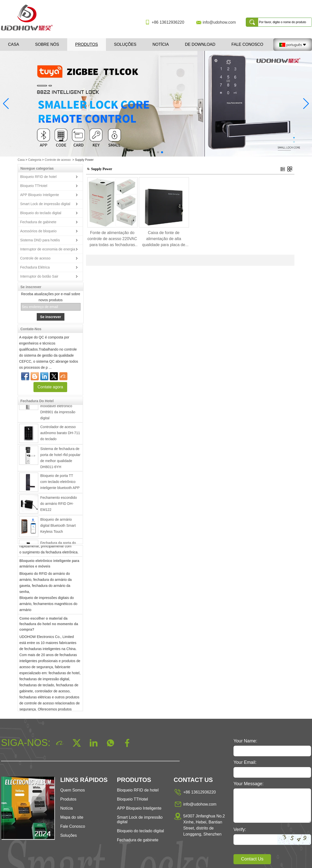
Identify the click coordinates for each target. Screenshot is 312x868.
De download (200, 44)
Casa (14, 44)
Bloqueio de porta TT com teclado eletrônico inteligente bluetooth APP (60, 482)
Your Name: (245, 741)
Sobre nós (47, 44)
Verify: (240, 829)
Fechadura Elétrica (35, 267)
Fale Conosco (247, 44)
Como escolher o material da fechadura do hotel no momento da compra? (49, 625)
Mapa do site (72, 817)
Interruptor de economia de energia (48, 249)
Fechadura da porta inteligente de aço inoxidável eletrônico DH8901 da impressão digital (58, 407)
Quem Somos (72, 790)
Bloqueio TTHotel (34, 186)
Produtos (87, 44)
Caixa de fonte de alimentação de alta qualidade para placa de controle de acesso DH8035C (164, 239)
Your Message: (248, 784)
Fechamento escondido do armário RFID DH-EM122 (59, 504)
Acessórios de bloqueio (38, 231)
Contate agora (50, 387)
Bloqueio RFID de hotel (38, 177)
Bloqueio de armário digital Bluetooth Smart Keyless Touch (58, 526)
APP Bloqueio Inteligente (40, 195)
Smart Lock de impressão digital (45, 204)
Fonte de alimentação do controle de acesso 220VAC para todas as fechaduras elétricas (112, 239)
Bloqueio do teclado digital (41, 213)
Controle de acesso (57, 160)
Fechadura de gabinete (38, 222)
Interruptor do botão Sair (39, 276)
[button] (150, 152)
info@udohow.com (219, 22)
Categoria (35, 160)
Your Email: (245, 762)
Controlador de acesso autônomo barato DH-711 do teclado (60, 434)
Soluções (125, 44)
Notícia (161, 44)
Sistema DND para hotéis (40, 240)
